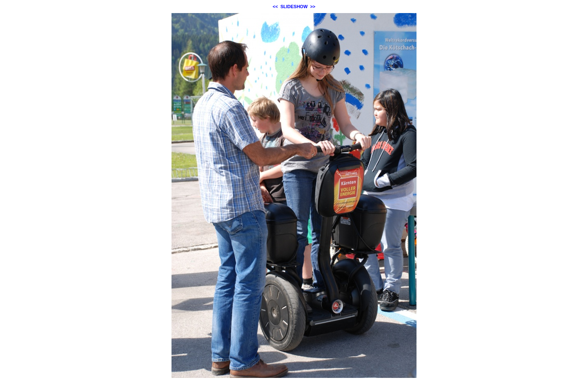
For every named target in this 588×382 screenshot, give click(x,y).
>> (313, 7)
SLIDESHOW (294, 7)
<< (275, 7)
